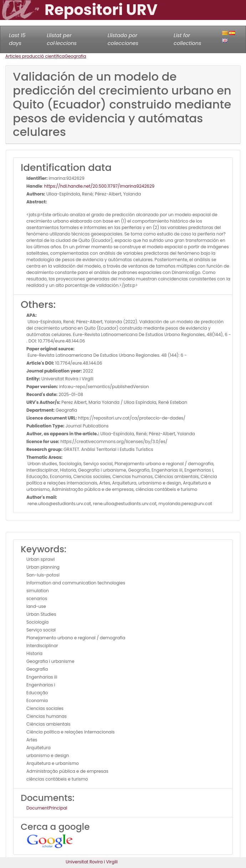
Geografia (75, 56)
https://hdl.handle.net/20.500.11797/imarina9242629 (99, 186)
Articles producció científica (35, 56)
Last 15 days (17, 39)
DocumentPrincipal (47, 808)
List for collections (187, 39)
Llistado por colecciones (123, 39)
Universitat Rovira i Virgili (92, 862)
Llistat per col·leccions (62, 39)
